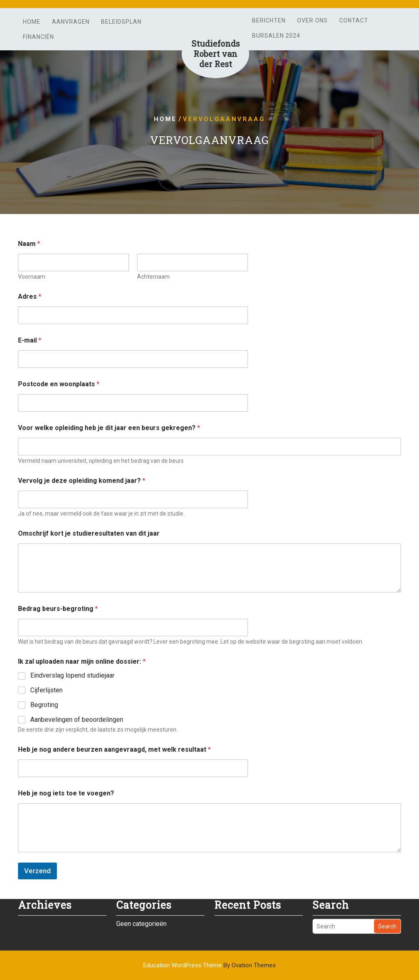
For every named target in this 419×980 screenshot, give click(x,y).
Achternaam (153, 277)
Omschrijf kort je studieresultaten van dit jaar (89, 533)
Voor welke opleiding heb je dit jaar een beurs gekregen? (109, 428)
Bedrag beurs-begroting (58, 609)
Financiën (38, 37)
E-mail (30, 340)
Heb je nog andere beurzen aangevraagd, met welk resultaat (114, 749)
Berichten (269, 20)
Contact (354, 20)
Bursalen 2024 (276, 36)
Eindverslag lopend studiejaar (72, 675)
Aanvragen (71, 22)
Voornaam (32, 277)
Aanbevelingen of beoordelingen (77, 720)
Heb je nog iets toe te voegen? (66, 793)
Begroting (44, 705)
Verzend (37, 871)
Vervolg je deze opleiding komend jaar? (82, 481)
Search (387, 918)
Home (32, 22)
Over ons (312, 20)
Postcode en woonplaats (59, 384)
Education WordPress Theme (209, 965)
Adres (30, 296)
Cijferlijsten (46, 690)
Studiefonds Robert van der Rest (216, 54)
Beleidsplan (121, 22)
